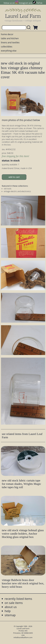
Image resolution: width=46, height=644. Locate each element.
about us (11, 607)
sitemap (10, 615)
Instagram (24, 3)
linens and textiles (10, 42)
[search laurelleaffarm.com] (29, 28)
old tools (8, 189)
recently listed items (18, 599)
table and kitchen (10, 38)
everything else (9, 51)
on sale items (14, 603)
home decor (7, 34)
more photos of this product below (21, 120)
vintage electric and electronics (17, 191)
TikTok (39, 3)
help (8, 611)
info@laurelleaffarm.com (23, 637)
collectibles (7, 47)
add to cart (14, 177)
